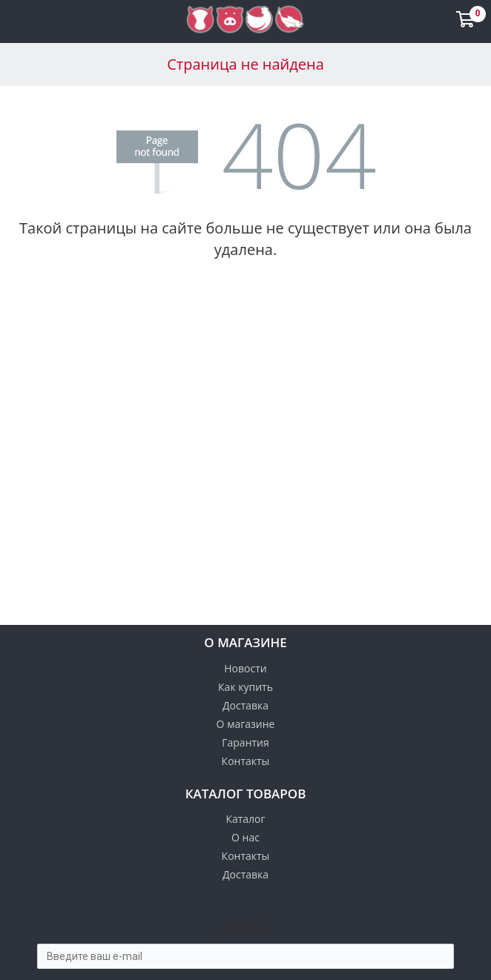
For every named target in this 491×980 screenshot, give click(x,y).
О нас (245, 837)
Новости (245, 668)
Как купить (245, 687)
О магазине (246, 724)
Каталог (245, 819)
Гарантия (245, 742)
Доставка (245, 705)
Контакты (246, 761)
